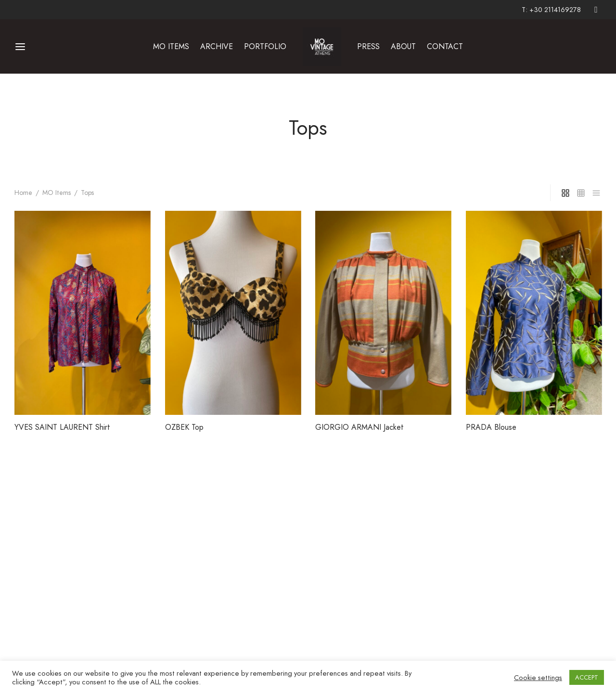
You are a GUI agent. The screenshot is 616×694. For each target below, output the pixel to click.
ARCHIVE (217, 46)
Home (23, 193)
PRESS (368, 46)
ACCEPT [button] (587, 677)
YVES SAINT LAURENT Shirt (62, 427)
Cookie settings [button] (538, 678)
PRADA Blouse (491, 427)
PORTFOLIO (265, 46)
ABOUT (403, 46)
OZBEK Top (184, 427)
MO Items (57, 193)
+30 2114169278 (555, 10)
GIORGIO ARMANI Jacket (359, 427)
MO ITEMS (171, 46)
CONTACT (445, 46)
